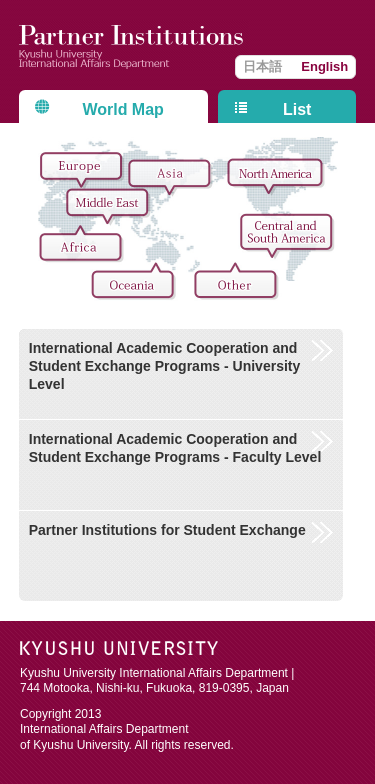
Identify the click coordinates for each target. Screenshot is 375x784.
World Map (122, 109)
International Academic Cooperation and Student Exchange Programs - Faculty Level (175, 448)
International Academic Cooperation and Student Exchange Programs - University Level (165, 366)
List (297, 109)
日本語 (262, 66)
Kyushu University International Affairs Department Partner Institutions (134, 45)
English (324, 66)
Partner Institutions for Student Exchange (167, 530)
